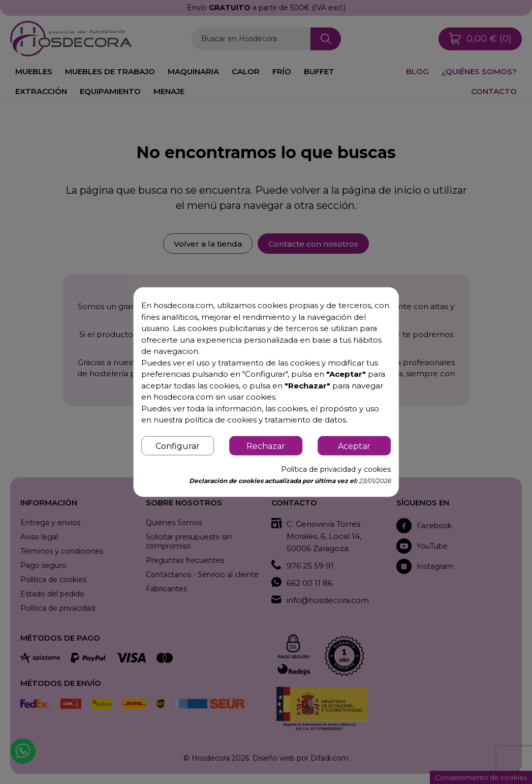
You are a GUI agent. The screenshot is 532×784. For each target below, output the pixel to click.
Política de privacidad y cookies (336, 469)
